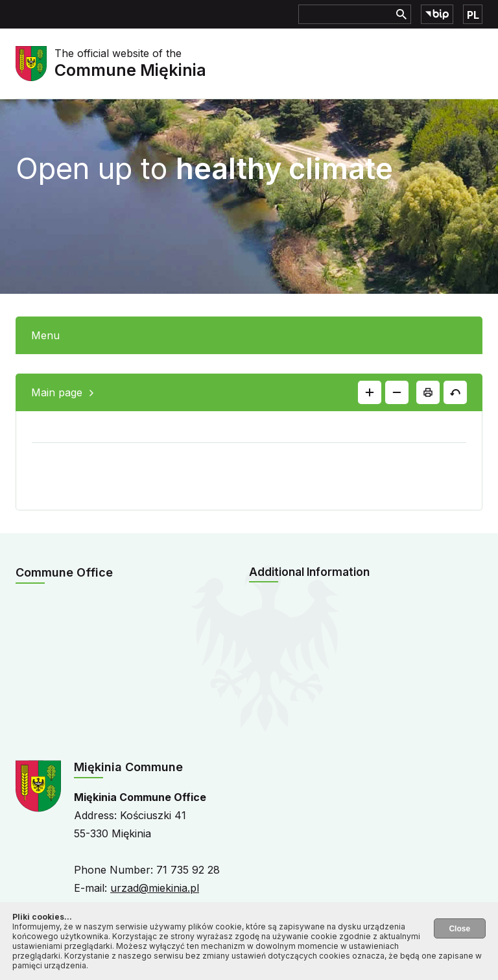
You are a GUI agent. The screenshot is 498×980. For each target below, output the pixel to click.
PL (473, 15)
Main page (57, 392)
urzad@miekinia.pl (155, 888)
